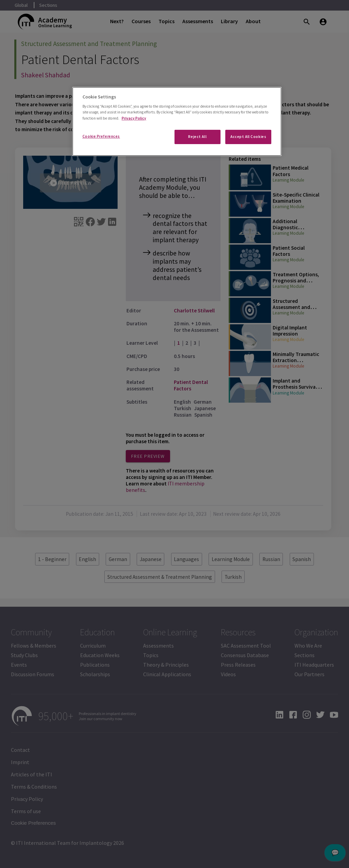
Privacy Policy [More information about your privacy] (134, 118)
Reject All (197, 137)
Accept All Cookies (248, 137)
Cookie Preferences (101, 136)
